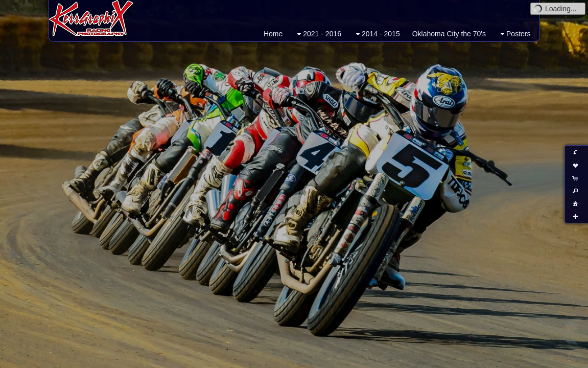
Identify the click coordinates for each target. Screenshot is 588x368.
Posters (514, 34)
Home (273, 34)
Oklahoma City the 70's (449, 34)
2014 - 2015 (377, 34)
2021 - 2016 (318, 34)
